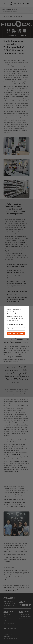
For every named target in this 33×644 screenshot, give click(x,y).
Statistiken (21, 325)
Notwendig (12, 325)
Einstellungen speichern (16, 329)
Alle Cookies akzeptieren (16, 334)
